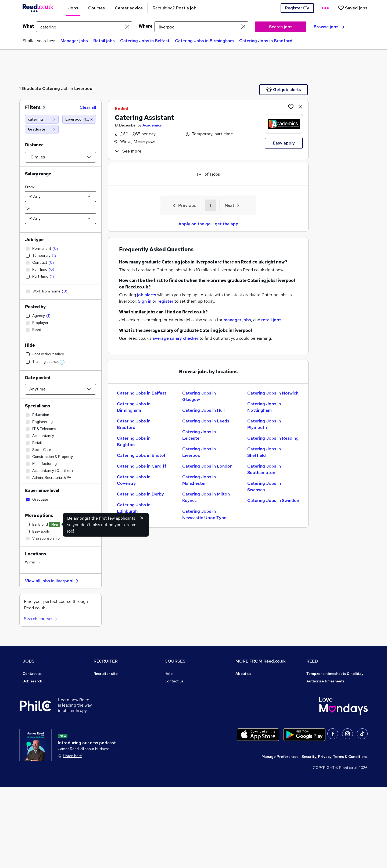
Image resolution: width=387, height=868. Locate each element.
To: (28, 209)
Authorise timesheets (325, 681)
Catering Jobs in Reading (273, 438)
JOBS (28, 661)
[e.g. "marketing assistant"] (84, 27)
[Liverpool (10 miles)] (79, 119)
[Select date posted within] (60, 389)
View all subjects (179, 696)
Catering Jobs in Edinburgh (134, 508)
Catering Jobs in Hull (203, 410)
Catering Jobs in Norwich (273, 393)
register (165, 301)
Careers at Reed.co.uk (255, 681)
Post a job (102, 681)
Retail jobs (104, 41)
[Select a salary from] (60, 197)
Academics (152, 125)
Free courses (176, 711)
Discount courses (180, 704)
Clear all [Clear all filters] (88, 107)
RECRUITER (106, 661)
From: (30, 187)
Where (146, 26)
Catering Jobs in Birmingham (204, 41)
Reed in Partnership (324, 704)
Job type (34, 240)
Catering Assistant (144, 117)
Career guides (177, 726)
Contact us (32, 674)
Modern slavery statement (259, 704)
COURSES (175, 661)
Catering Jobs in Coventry (134, 480)
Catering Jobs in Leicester (199, 435)
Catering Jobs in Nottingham (264, 407)
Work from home (37, 696)
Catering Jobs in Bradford (266, 41)
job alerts (147, 295)
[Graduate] (42, 129)
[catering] (42, 119)
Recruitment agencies (113, 696)
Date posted (38, 378)
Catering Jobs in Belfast (145, 41)
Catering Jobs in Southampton (264, 469)
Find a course (176, 689)
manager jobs (237, 320)
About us (243, 674)
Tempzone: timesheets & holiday (335, 674)
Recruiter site (106, 674)
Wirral (32, 562)
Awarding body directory (187, 719)
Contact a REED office (42, 756)
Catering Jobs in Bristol (141, 455)
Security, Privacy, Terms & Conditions (335, 838)
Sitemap (30, 764)
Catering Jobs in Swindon (273, 500)
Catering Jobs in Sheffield (264, 452)
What (28, 26)
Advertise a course (181, 734)
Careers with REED (323, 711)
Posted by (35, 307)
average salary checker (175, 338)
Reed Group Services (325, 689)
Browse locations (38, 711)
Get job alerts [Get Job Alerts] (284, 90)
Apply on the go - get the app (208, 224)
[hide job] (300, 107)
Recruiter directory (40, 689)
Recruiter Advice (108, 704)
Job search (32, 681)
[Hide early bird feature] (142, 518)
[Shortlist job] (291, 107)
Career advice (35, 726)
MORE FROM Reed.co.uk (261, 661)
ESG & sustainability (325, 741)
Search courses (41, 619)
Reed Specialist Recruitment (332, 696)
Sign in (145, 301)
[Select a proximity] (60, 157)
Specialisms (37, 406)
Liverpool (84, 88)
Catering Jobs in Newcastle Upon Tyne (204, 514)
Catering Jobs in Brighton (134, 441)
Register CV (297, 8)
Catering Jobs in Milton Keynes (206, 497)
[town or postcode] (201, 27)
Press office (246, 689)
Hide (30, 345)
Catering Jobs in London (207, 466)
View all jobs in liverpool (52, 581)
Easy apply (284, 143)
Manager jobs (74, 41)
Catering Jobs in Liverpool (199, 452)
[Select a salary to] (60, 219)
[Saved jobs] (353, 8)
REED (312, 661)
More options (39, 516)
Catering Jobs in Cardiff (142, 466)
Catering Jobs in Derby (140, 494)
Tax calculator (35, 734)
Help (27, 749)
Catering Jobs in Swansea (264, 487)
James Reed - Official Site (330, 719)
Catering (51, 88)
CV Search (103, 689)
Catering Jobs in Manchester (199, 480)
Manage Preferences (280, 838)
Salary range (38, 174)
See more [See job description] (128, 151)
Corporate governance (256, 696)
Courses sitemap (179, 741)
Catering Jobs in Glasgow (199, 396)
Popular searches (38, 719)
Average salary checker (43, 741)
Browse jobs (329, 27)
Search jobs (281, 27)
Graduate (31, 88)
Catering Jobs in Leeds (206, 421)
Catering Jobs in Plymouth (264, 424)
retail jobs (271, 320)
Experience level (42, 491)
